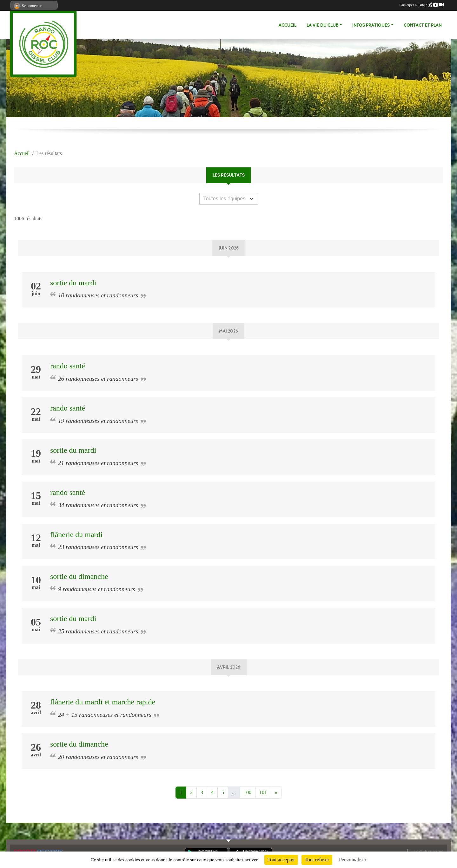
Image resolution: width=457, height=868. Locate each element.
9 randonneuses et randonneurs (97, 589)
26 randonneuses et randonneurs (98, 379)
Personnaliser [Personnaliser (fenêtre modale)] (353, 860)
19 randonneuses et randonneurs (98, 421)
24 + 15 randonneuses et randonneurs (105, 715)
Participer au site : (421, 5)
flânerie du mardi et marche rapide (103, 702)
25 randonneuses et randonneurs (98, 631)
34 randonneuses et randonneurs (98, 505)
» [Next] (276, 792)
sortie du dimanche (79, 576)
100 (248, 792)
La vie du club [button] (323, 25)
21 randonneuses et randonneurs (98, 463)
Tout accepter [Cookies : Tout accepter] (281, 860)
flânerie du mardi (76, 534)
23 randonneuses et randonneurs (98, 547)
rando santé (68, 366)
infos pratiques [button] (371, 25)
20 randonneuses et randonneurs (98, 757)
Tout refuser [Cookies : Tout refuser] (317, 860)
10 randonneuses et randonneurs (98, 295)
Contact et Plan (423, 25)
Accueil (288, 25)
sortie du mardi (73, 283)
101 (263, 792)
